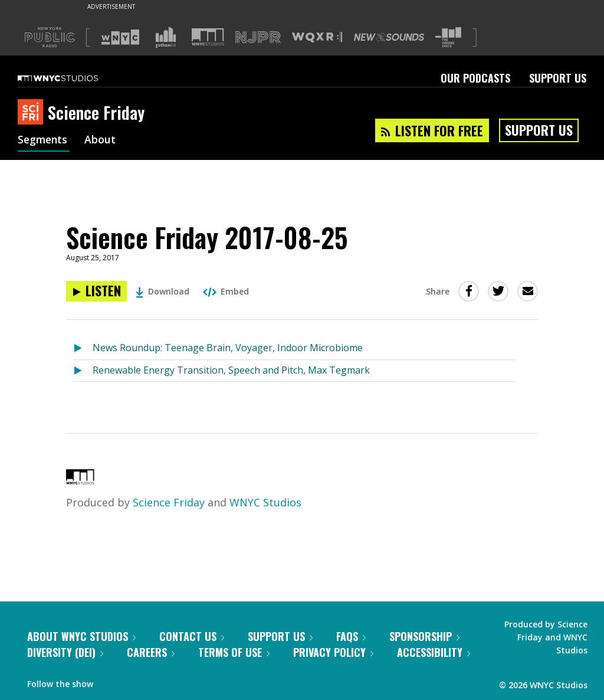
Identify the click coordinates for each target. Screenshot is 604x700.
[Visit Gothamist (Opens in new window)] (166, 37)
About (102, 140)
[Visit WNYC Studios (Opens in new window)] (208, 37)
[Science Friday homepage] (33, 113)
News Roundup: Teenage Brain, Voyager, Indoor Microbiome (228, 348)
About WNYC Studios (81, 636)
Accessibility (434, 652)
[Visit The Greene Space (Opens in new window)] (448, 37)
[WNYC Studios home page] (73, 78)
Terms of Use (234, 652)
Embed (226, 291)
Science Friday (169, 502)
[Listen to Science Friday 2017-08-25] (96, 291)
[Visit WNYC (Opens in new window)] (120, 37)
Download (163, 291)
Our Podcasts (475, 78)
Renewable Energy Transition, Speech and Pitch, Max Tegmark (231, 370)
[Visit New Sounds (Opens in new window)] (389, 37)
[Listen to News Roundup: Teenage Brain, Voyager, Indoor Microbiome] (83, 349)
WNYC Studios (265, 502)
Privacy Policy (333, 652)
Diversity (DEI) (65, 652)
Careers (151, 652)
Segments (44, 140)
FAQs (351, 636)
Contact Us (192, 636)
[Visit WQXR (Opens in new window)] (317, 37)
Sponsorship (424, 636)
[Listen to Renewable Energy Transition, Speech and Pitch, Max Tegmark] (83, 371)
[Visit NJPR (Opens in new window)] (258, 37)
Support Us (558, 78)
